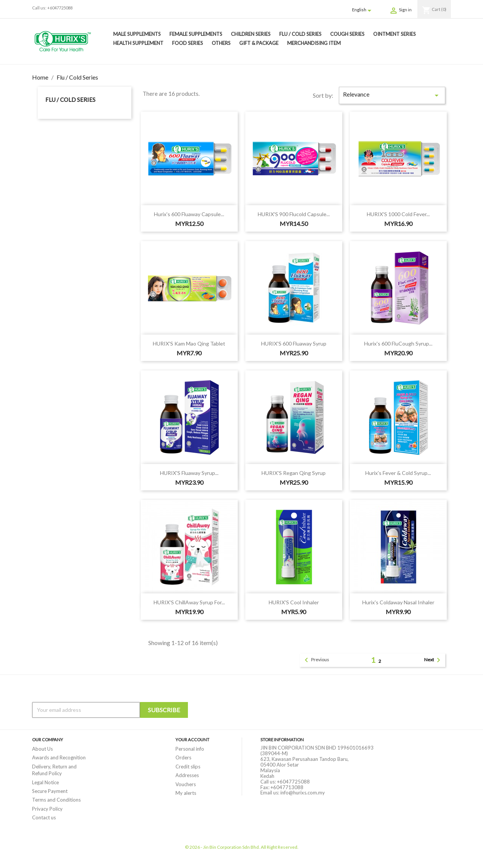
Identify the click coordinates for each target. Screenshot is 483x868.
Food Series (188, 43)
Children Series (251, 34)
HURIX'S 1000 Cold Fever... (398, 214)
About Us (42, 749)
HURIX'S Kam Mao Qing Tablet (189, 343)
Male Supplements (137, 34)
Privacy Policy (47, 809)
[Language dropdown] (363, 10)
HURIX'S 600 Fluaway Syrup (294, 343)
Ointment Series (395, 34)
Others (221, 43)
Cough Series (347, 34)
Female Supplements (196, 34)
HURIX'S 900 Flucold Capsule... (294, 214)
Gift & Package (259, 43)
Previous (315, 660)
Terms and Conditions (56, 800)
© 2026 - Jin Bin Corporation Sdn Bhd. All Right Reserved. (242, 847)
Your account (192, 740)
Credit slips (188, 767)
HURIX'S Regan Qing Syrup (294, 473)
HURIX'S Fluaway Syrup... (189, 473)
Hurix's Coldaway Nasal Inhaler (398, 602)
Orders (183, 757)
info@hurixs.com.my (303, 793)
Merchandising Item (314, 43)
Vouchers (186, 784)
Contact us (44, 817)
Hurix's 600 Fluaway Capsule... (189, 214)
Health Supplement (138, 43)
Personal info (190, 749)
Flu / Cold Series (300, 34)
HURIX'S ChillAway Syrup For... (189, 602)
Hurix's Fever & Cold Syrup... (398, 473)
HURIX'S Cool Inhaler (294, 602)
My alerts (186, 793)
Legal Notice (45, 782)
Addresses (187, 775)
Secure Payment (50, 791)
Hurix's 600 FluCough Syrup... (398, 343)
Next (434, 660)
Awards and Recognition (59, 757)
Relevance (392, 95)
